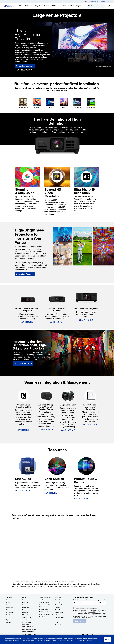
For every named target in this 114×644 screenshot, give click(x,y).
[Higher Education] (23, 104)
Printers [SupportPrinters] (24, 600)
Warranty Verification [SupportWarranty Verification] (28, 620)
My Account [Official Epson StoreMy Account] (42, 617)
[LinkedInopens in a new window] (87, 634)
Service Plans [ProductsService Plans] (10, 622)
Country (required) (100, 600)
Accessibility (103, 2)
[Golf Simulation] (91, 104)
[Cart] (109, 6)
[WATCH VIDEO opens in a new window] (81, 499)
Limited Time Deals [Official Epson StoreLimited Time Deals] (44, 602)
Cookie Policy (91, 639)
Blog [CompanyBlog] (56, 622)
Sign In (109, 2)
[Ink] (32, 6)
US (87, 2)
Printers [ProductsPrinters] (8, 600)
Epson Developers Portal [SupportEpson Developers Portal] (29, 629)
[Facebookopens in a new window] (75, 634)
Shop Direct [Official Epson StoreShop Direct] (42, 600)
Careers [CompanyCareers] (57, 607)
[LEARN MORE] (28, 322)
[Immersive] (77, 104)
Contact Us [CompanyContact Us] (58, 625)
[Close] (107, 639)
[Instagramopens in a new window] (92, 634)
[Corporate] (50, 104)
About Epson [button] (94, 2)
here (91, 641)
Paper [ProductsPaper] (8, 620)
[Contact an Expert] (25, 66)
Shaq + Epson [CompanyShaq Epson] (59, 612)
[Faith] (64, 104)
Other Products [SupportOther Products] (27, 617)
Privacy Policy (92, 612)
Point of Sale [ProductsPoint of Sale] (9, 607)
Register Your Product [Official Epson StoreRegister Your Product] (45, 612)
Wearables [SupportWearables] (25, 612)
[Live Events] (37, 104)
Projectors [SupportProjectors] (25, 602)
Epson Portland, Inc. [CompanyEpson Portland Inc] (61, 617)
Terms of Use (77, 618)
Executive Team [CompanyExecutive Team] (60, 605)
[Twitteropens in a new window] (79, 634)
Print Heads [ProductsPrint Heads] (9, 615)
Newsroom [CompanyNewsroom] (58, 620)
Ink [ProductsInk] (7, 617)
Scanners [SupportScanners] (25, 605)
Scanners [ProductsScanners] (9, 605)
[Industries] (71, 6)
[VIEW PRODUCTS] (24, 70)
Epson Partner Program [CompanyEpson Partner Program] (62, 610)
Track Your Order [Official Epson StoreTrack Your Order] (43, 609)
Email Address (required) (80, 600)
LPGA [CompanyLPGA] (57, 615)
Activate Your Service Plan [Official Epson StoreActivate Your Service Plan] (46, 614)
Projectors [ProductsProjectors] (9, 602)
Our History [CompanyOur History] (58, 602)
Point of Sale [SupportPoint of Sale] (26, 607)
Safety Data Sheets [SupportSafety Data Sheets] (28, 627)
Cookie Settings (72, 639)
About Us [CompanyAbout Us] (58, 600)
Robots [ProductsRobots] (8, 610)
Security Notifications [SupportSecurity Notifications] (28, 632)
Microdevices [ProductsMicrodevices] (10, 612)
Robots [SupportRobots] (24, 610)
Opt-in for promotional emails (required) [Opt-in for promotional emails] (86, 608)
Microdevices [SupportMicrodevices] (26, 615)
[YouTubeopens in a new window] (83, 634)
